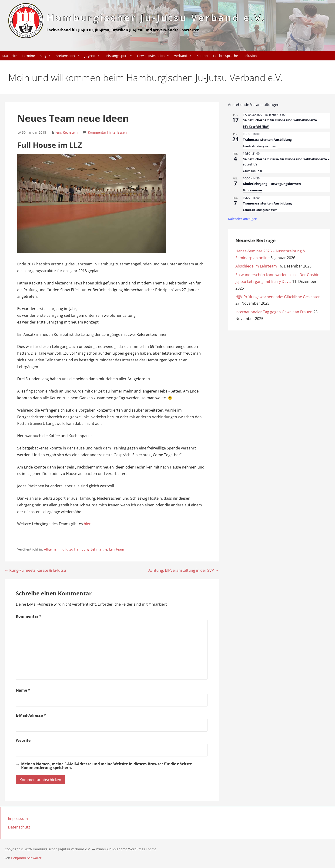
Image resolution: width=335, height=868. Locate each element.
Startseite (10, 56)
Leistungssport (119, 56)
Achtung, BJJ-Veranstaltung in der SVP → (184, 570)
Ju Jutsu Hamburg (75, 549)
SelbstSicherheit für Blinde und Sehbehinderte (280, 120)
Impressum (18, 818)
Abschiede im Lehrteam (256, 266)
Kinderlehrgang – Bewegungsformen (272, 184)
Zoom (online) (252, 171)
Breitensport (68, 56)
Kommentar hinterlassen (107, 132)
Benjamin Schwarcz (26, 858)
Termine (28, 56)
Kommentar (29, 616)
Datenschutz (19, 827)
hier (87, 524)
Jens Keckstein (67, 132)
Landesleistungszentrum (260, 146)
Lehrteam (117, 549)
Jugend (92, 56)
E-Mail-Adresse (31, 715)
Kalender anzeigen (243, 219)
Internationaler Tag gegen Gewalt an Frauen (274, 312)
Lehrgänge (99, 549)
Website (23, 740)
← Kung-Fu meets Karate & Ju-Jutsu (35, 570)
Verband (183, 56)
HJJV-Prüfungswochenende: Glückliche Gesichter (278, 297)
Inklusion (250, 56)
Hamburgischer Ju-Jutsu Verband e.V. (156, 18)
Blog (45, 56)
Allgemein (52, 549)
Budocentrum (252, 190)
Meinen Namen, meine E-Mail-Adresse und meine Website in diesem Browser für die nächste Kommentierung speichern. (107, 766)
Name (23, 690)
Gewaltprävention (153, 56)
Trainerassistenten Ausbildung (267, 140)
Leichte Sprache (226, 56)
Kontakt (203, 56)
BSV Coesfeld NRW (256, 127)
